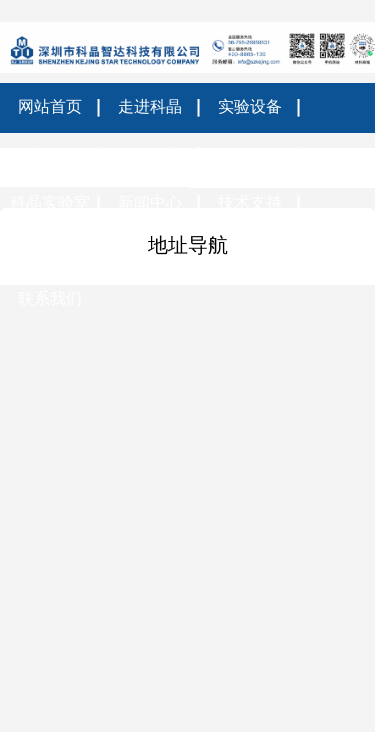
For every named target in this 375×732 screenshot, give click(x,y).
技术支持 (250, 202)
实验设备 (250, 106)
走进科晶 (150, 106)
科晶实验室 (50, 202)
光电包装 (150, 154)
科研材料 (250, 154)
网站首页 (50, 106)
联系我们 (50, 298)
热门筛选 (50, 154)
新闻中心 (150, 202)
